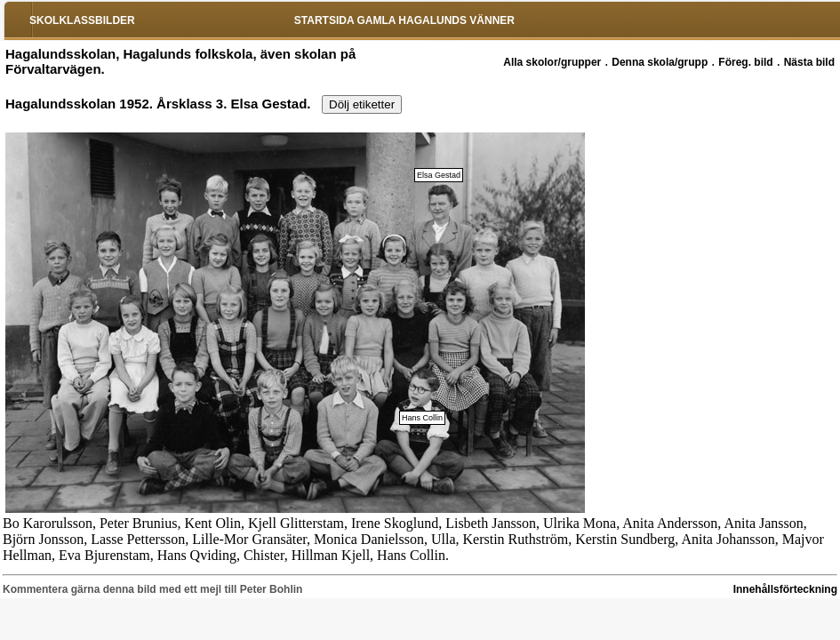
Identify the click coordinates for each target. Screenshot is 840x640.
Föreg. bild (745, 62)
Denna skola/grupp (660, 62)
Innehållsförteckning (785, 589)
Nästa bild (809, 62)
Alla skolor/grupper (552, 62)
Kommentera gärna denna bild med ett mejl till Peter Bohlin (152, 589)
